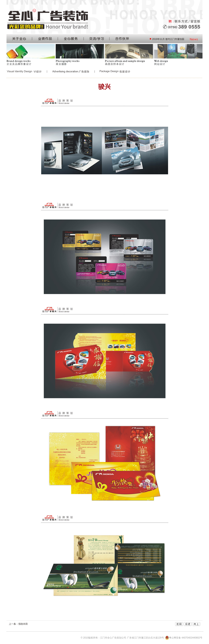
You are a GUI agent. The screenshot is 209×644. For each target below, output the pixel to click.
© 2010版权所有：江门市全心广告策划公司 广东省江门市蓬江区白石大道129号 (141, 638)
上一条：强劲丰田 (18, 624)
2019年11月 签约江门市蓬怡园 (168, 39)
